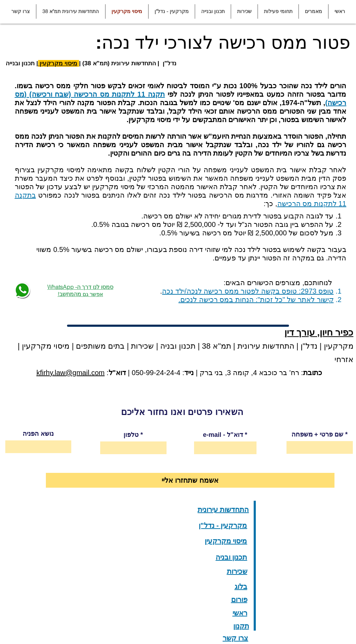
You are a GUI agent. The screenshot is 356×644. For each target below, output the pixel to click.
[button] (313, 11)
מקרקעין (339, 346)
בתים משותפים (100, 346)
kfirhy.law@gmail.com (70, 373)
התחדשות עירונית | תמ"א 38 (247, 346)
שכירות (142, 346)
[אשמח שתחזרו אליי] (190, 480)
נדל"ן (308, 346)
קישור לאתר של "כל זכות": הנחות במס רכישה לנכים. (256, 300)
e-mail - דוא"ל (223, 435)
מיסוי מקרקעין (58, 63)
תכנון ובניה (178, 346)
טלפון (131, 435)
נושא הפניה (38, 434)
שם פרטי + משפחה (318, 434)
